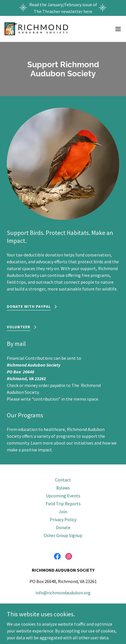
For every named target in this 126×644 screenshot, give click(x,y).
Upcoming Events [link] (63, 496)
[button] (118, 29)
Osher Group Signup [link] (63, 535)
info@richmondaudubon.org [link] (63, 593)
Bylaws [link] (63, 488)
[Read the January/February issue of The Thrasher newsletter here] (63, 8)
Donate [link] (63, 527)
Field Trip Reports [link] (63, 504)
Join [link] (63, 512)
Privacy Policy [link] (63, 519)
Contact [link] (63, 480)
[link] (36, 29)
